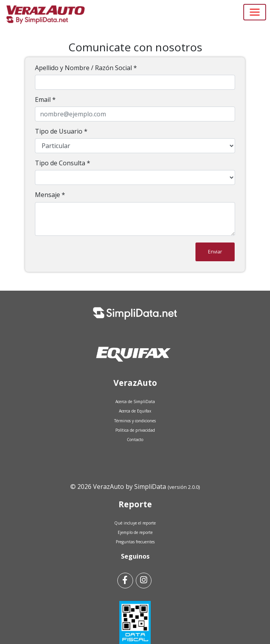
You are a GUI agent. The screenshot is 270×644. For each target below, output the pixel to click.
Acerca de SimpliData (135, 402)
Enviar (215, 251)
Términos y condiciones (135, 421)
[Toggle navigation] (255, 12)
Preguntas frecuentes (135, 542)
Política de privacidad (135, 430)
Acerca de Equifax (135, 411)
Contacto (135, 440)
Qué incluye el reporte (135, 523)
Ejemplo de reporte (135, 532)
